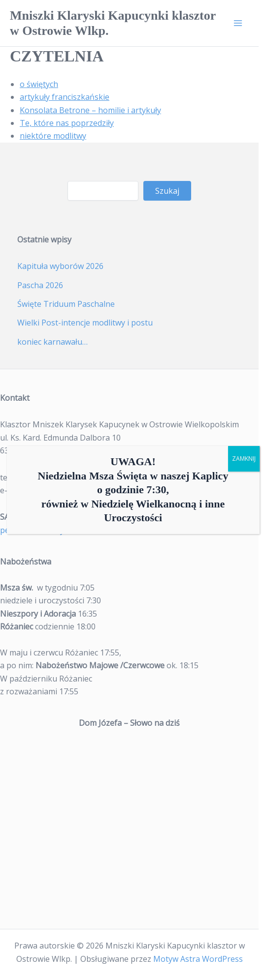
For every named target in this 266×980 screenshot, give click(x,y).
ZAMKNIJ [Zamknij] (244, 459)
